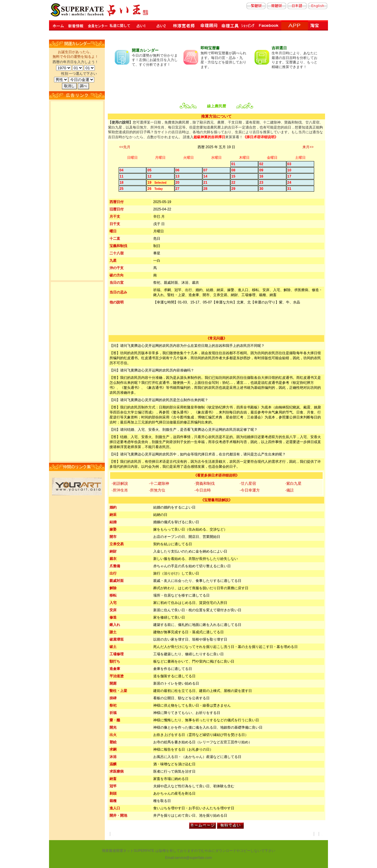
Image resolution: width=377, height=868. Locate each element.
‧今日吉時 (203, 490)
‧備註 (290, 490)
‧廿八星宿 (248, 483)
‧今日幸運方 (250, 490)
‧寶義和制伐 (205, 483)
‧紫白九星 (293, 483)
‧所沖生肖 (120, 490)
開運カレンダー (145, 50)
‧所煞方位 (157, 490)
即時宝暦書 (210, 48)
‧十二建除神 (159, 483)
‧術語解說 (120, 483)
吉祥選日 (279, 48)
